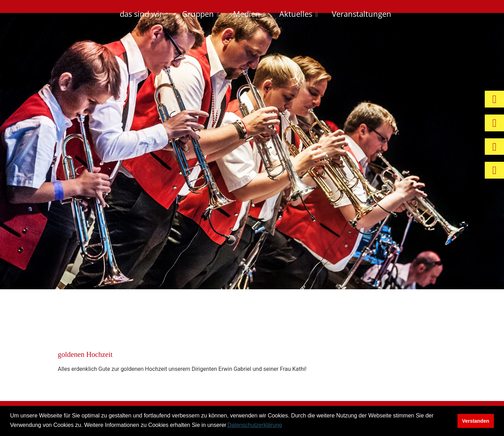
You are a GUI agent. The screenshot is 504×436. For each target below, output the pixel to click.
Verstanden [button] (476, 421)
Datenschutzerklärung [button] (255, 425)
